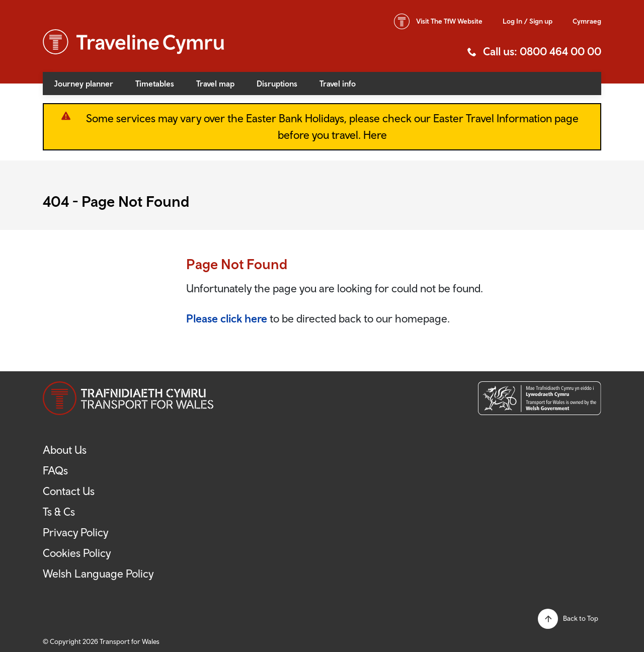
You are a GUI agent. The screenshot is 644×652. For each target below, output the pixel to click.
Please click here (227, 318)
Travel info (338, 84)
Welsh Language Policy (98, 574)
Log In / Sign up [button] (528, 21)
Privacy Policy (75, 532)
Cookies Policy (77, 553)
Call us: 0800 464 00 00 (542, 51)
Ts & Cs (59, 512)
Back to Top (581, 618)
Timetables (155, 84)
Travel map (215, 84)
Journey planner (84, 84)
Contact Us (69, 491)
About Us (65, 450)
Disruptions (277, 84)
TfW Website (449, 21)
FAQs (55, 470)
